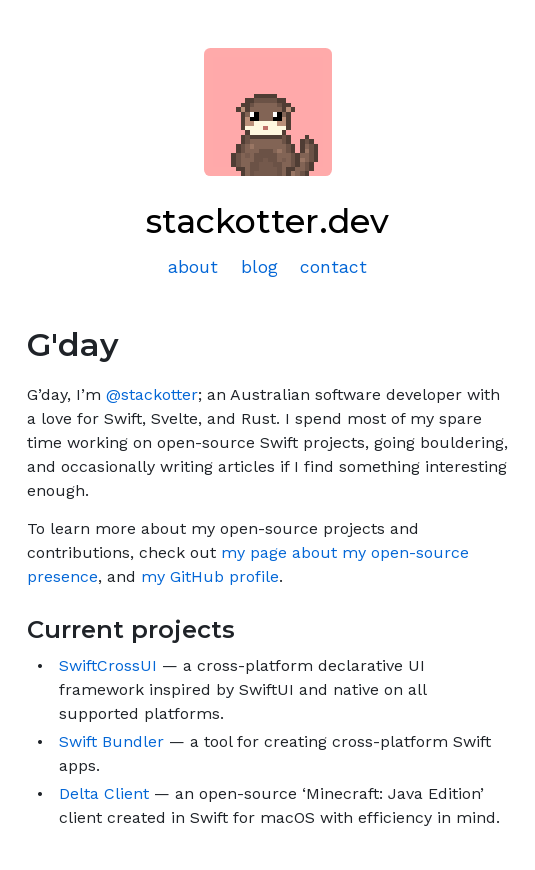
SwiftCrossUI (108, 665)
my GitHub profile (210, 576)
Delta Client (104, 793)
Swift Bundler (111, 741)
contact (333, 267)
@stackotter (152, 394)
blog (259, 267)
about (193, 267)
